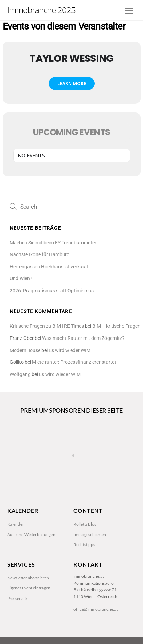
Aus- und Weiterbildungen (31, 534)
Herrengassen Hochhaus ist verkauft (49, 267)
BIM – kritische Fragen (116, 326)
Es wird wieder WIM (70, 350)
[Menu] (129, 11)
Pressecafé (17, 598)
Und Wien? (21, 279)
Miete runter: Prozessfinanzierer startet (74, 362)
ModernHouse (25, 350)
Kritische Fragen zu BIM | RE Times (47, 326)
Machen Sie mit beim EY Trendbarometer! (54, 243)
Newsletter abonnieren (28, 578)
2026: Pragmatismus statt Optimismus (52, 291)
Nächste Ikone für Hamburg (40, 255)
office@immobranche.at (96, 609)
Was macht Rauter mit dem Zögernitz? (83, 338)
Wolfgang (20, 374)
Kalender (16, 524)
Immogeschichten (90, 534)
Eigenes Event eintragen (29, 588)
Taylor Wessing (71, 58)
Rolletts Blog (85, 524)
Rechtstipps (84, 545)
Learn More (72, 83)
